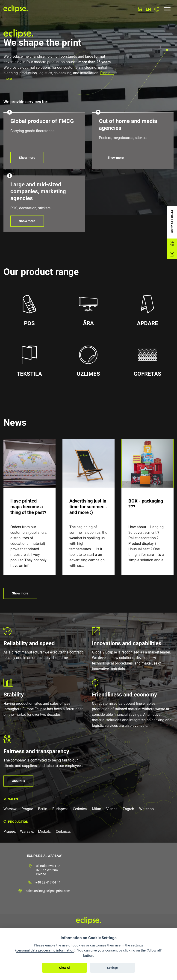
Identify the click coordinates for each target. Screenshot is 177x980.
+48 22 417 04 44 (48, 882)
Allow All (65, 968)
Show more (27, 158)
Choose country (157, 9)
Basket (140, 9)
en (148, 9)
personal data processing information (45, 950)
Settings (112, 968)
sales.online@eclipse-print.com (48, 891)
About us (18, 781)
